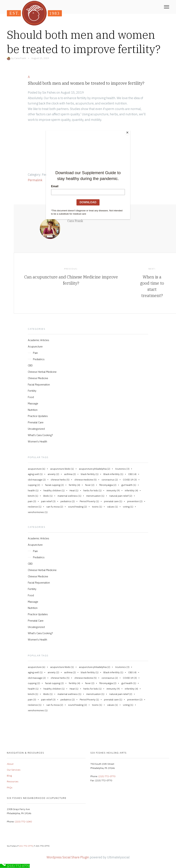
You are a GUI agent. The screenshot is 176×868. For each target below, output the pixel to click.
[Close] (129, 131)
